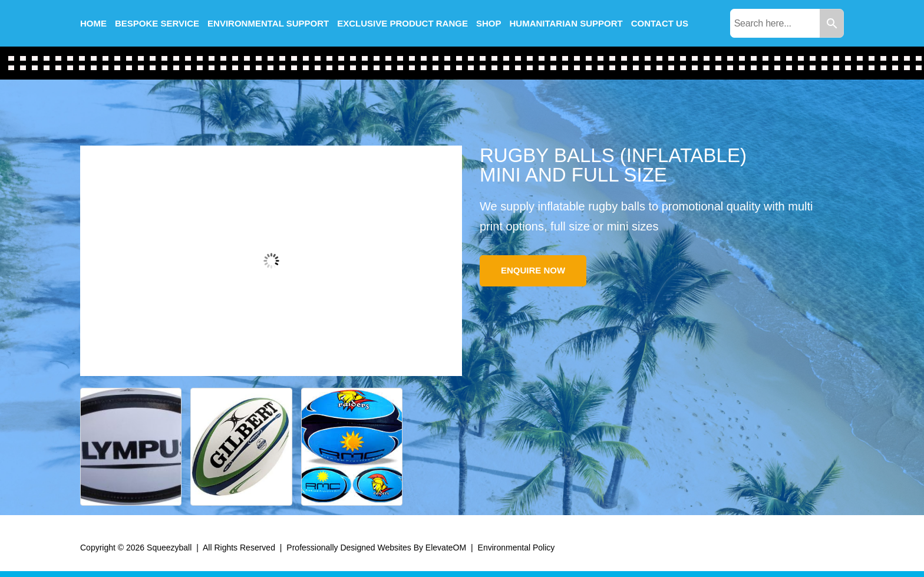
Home (93, 23)
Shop (489, 23)
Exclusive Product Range (402, 23)
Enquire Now (533, 270)
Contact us (660, 23)
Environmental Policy (517, 548)
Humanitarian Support (566, 23)
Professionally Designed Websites (349, 548)
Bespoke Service (157, 23)
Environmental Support (268, 23)
